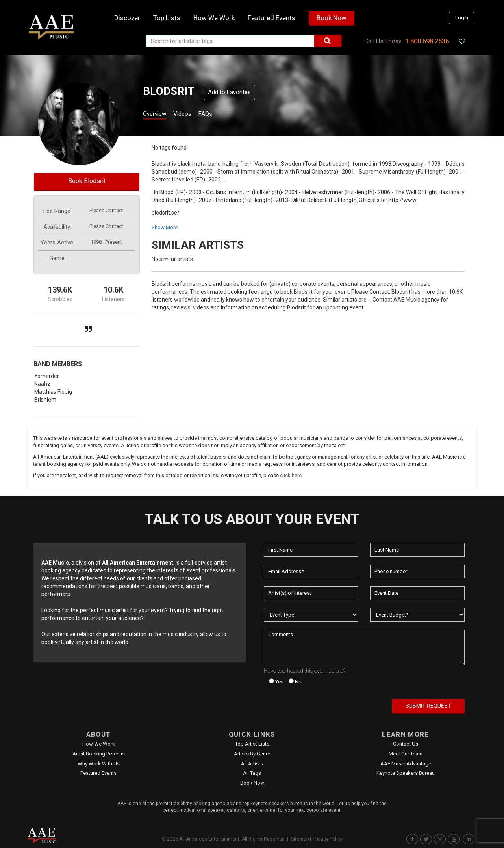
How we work (214, 18)
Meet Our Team (406, 754)
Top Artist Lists (252, 744)
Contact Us (406, 744)
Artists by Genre (252, 754)
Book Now (332, 18)
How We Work (99, 744)
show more (165, 227)
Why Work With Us (99, 764)
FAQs (220, 115)
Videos (192, 115)
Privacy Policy (328, 839)
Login (462, 18)
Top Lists (167, 18)
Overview (157, 115)
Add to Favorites (229, 92)
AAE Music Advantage (406, 764)
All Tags (252, 773)
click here (291, 475)
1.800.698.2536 (427, 41)
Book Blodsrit (87, 181)
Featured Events (271, 18)
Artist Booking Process (99, 754)
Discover (127, 18)
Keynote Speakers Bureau (406, 773)
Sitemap (300, 839)
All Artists (252, 764)
